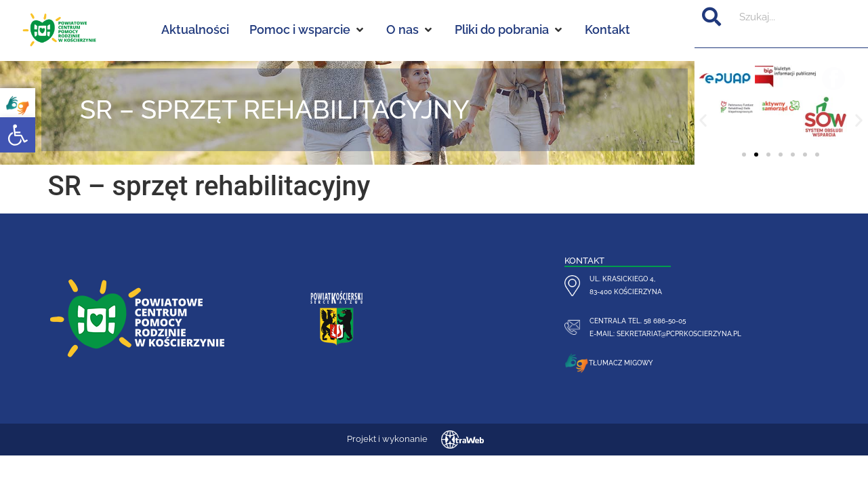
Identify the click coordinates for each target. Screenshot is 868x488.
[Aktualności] (195, 30)
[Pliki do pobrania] (510, 30)
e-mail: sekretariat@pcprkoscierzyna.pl (665, 333)
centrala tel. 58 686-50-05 (638, 321)
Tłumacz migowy (621, 363)
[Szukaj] (711, 17)
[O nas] (410, 30)
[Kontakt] (607, 30)
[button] (18, 135)
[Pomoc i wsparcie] (308, 30)
